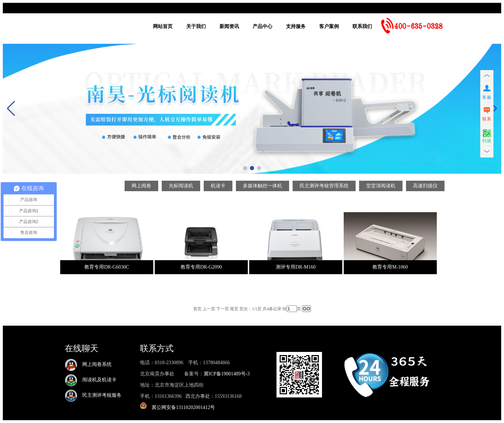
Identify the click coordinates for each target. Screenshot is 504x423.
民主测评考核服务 (93, 395)
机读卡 (218, 186)
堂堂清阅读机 (381, 186)
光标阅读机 (181, 186)
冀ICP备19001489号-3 (227, 374)
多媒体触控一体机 (262, 186)
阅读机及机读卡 (91, 380)
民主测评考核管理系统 (324, 186)
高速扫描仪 (425, 186)
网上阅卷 (141, 186)
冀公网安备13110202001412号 (183, 407)
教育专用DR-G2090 (201, 267)
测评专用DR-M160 (296, 267)
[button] (245, 168)
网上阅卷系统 (88, 364)
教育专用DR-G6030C (107, 267)
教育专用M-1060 (390, 267)
